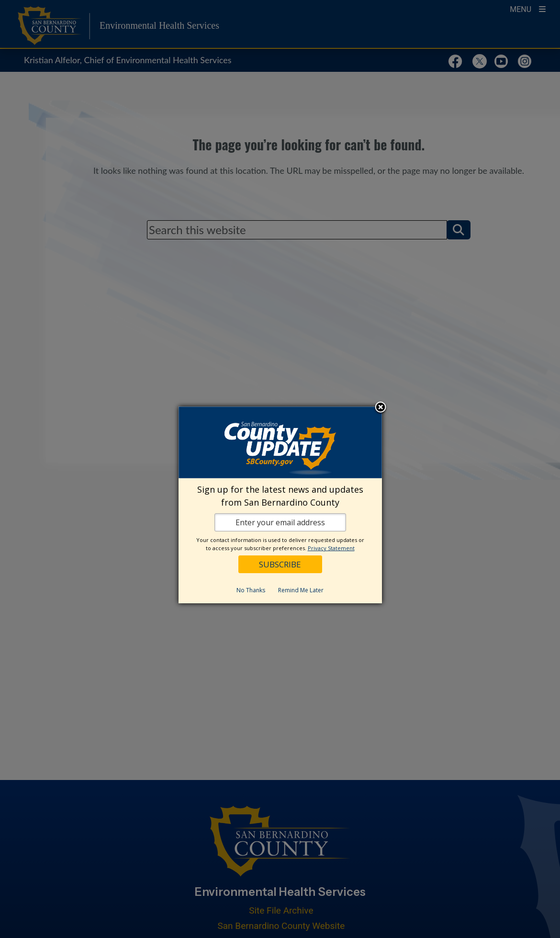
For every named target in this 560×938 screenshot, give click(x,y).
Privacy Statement (331, 548)
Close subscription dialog (381, 408)
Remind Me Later (301, 590)
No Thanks (251, 590)
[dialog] (280, 505)
